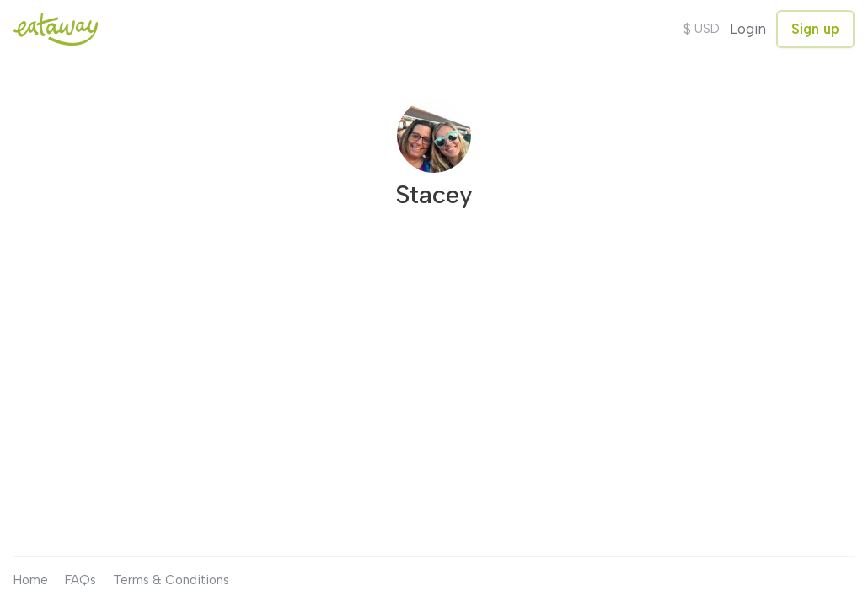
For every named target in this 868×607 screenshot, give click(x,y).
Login (748, 29)
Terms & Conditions (171, 580)
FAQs (80, 580)
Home (31, 580)
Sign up (815, 29)
